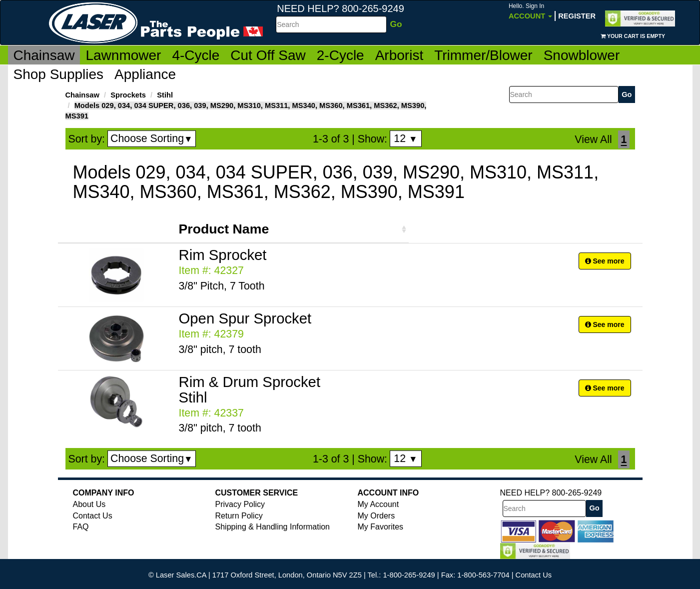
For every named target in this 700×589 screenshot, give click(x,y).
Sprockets (128, 95)
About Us (89, 504)
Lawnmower (123, 55)
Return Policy (239, 516)
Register (577, 16)
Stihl (165, 95)
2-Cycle (341, 55)
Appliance (145, 74)
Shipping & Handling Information (273, 527)
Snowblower (582, 55)
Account (530, 11)
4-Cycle (196, 55)
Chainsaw (44, 55)
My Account (378, 504)
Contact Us (93, 516)
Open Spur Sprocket (245, 318)
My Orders (376, 516)
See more (605, 261)
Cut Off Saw (268, 55)
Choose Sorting (152, 138)
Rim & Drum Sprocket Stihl (250, 389)
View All (593, 139)
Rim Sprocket (223, 255)
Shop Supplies (59, 74)
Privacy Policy (240, 504)
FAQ (81, 527)
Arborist (399, 55)
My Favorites (381, 527)
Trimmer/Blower (483, 55)
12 (405, 138)
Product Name (224, 229)
